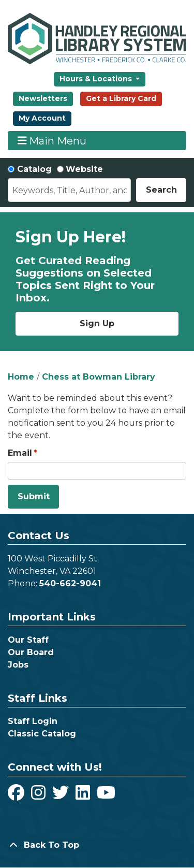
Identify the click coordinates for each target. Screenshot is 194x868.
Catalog (34, 169)
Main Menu (52, 141)
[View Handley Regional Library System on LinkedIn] (84, 796)
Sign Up (97, 323)
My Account (42, 118)
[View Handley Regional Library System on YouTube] (106, 796)
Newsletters (43, 98)
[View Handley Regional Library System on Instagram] (40, 796)
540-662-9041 (70, 583)
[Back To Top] (97, 845)
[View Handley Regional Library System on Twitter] (62, 796)
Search (161, 190)
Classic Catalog (42, 734)
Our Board (31, 652)
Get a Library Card (121, 98)
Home (21, 377)
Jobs (18, 665)
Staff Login (33, 721)
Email (20, 453)
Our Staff (28, 640)
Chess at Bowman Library (99, 377)
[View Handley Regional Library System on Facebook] (17, 796)
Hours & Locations (97, 79)
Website (84, 169)
